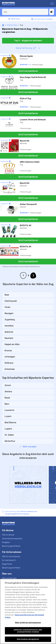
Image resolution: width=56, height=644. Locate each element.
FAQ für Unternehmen (11, 557)
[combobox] (25, 12)
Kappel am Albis (12, 344)
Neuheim (9, 338)
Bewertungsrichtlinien (11, 546)
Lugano (8, 429)
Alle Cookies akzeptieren (28, 639)
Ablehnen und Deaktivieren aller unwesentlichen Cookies (28, 631)
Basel (7, 398)
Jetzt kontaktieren (28, 71)
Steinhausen (11, 301)
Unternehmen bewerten (12, 539)
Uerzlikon (9, 326)
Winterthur (10, 441)
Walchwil (9, 332)
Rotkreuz (9, 363)
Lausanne (9, 410)
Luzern (8, 416)
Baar (7, 295)
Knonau (8, 351)
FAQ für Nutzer (8, 535)
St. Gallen (9, 435)
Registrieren (7, 564)
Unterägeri (10, 357)
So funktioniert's (9, 560)
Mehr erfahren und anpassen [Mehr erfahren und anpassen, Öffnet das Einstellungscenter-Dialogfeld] (28, 623)
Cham (7, 307)
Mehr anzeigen (28, 447)
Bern (7, 404)
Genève (8, 392)
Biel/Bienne (10, 423)
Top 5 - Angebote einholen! (28, 41)
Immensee (10, 369)
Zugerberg (10, 320)
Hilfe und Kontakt (9, 578)
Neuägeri (9, 313)
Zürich (8, 385)
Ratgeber (6, 542)
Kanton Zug (12, 25)
